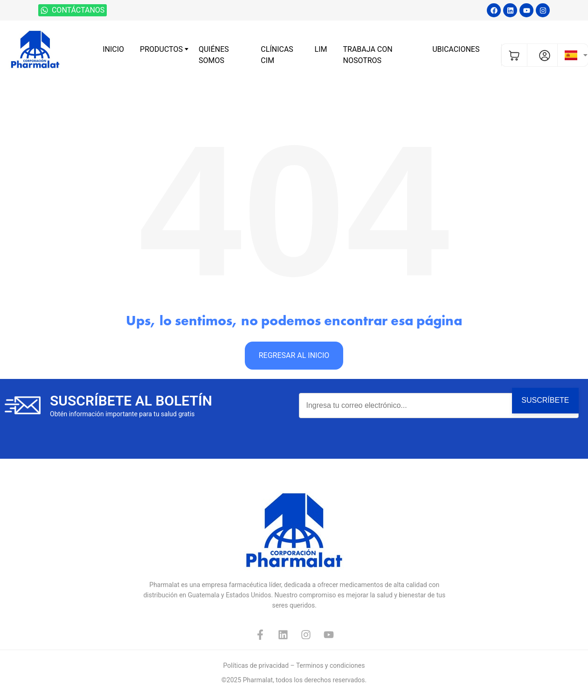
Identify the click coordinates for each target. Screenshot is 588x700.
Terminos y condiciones (330, 665)
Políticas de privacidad (256, 665)
